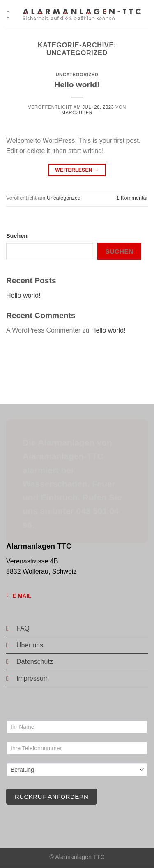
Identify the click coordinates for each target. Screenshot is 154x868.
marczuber (77, 112)
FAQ (23, 628)
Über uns (30, 645)
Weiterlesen (77, 170)
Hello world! (77, 85)
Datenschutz (35, 662)
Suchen (17, 236)
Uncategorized (77, 74)
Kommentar (132, 198)
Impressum (33, 678)
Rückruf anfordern (52, 797)
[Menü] (11, 14)
